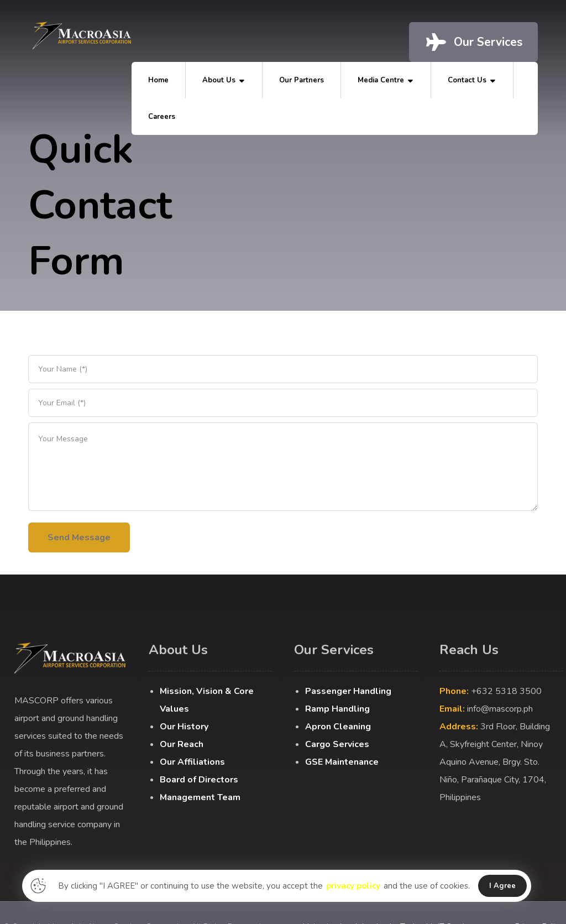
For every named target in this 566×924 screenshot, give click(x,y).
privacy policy (353, 886)
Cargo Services (337, 744)
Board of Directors (199, 780)
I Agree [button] (502, 886)
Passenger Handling (348, 691)
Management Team (200, 797)
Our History (184, 727)
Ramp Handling (337, 709)
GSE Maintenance (342, 762)
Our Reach (182, 744)
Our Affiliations (192, 762)
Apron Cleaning (338, 727)
